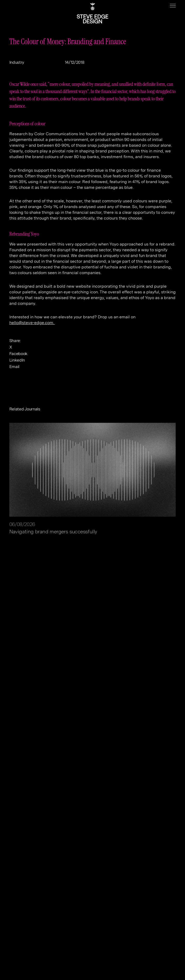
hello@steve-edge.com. (32, 323)
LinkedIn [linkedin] (17, 360)
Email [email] (14, 367)
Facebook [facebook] (18, 354)
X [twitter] (11, 347)
